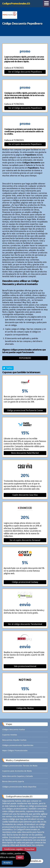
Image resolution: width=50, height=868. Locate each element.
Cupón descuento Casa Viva (25, 495)
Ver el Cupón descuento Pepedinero (25, 144)
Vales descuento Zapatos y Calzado (18, 776)
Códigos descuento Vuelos (14, 730)
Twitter (8, 368)
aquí (20, 857)
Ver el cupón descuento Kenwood (25, 540)
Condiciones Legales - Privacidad (19, 849)
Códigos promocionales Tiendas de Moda (20, 766)
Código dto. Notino (25, 708)
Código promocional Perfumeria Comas (25, 410)
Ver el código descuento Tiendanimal (25, 624)
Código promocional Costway (25, 582)
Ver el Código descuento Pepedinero (25, 72)
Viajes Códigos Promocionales (15, 751)
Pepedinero (25, 358)
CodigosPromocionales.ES (16, 3)
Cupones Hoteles (10, 735)
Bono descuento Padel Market (25, 453)
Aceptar (7, 863)
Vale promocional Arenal (25, 666)
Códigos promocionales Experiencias (18, 745)
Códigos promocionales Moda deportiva (19, 787)
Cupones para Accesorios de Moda (17, 771)
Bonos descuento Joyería (13, 781)
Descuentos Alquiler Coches (14, 740)
